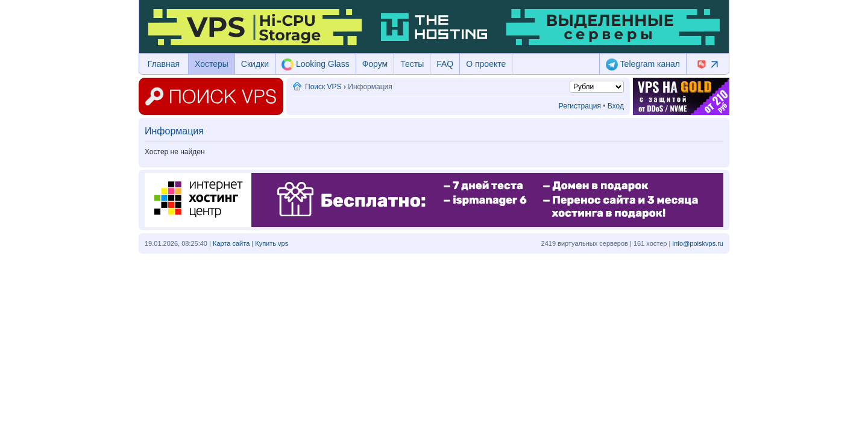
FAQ (445, 64)
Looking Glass (316, 64)
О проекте (486, 64)
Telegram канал (643, 64)
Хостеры (212, 64)
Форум (375, 64)
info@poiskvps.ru (698, 243)
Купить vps (272, 243)
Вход (616, 106)
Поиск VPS (323, 87)
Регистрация (580, 106)
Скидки (255, 64)
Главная (164, 64)
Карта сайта (231, 243)
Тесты (412, 64)
